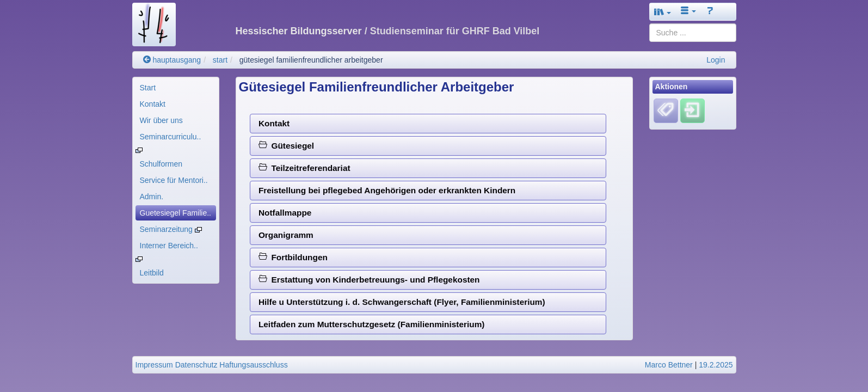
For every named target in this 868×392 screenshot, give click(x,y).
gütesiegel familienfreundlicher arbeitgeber (311, 60)
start (220, 60)
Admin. (152, 197)
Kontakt (153, 104)
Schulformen (161, 164)
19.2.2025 (716, 365)
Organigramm (286, 235)
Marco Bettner (669, 365)
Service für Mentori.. (174, 180)
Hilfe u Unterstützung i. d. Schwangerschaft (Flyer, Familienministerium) (402, 302)
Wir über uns (161, 120)
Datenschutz (196, 365)
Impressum (154, 365)
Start (148, 88)
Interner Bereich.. (169, 246)
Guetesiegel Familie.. (176, 213)
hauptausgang (172, 60)
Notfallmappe (285, 213)
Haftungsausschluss (253, 365)
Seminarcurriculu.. (171, 137)
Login (716, 60)
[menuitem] (176, 88)
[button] (663, 12)
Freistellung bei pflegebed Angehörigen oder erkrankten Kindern (387, 190)
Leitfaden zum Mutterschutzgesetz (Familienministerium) (372, 324)
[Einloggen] (692, 111)
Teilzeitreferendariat (304, 168)
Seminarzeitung (171, 229)
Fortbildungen (293, 257)
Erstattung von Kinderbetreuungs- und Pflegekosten (369, 280)
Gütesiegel (286, 146)
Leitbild (152, 273)
